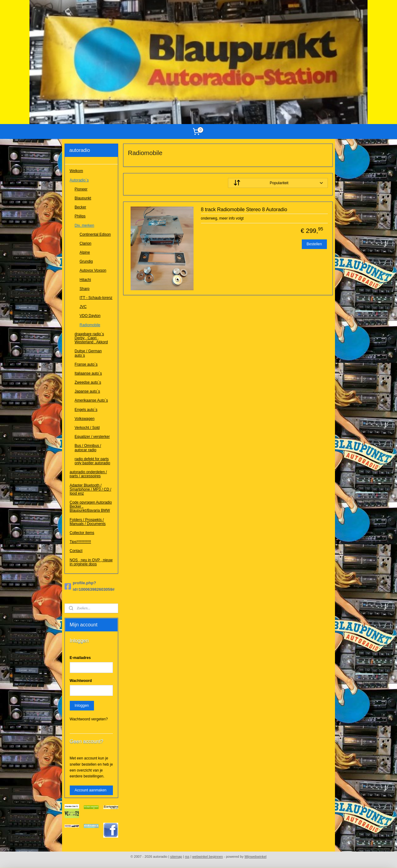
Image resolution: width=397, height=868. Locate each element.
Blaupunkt (83, 198)
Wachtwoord (81, 681)
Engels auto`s (86, 410)
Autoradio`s (79, 180)
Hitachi (85, 280)
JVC (83, 307)
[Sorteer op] (278, 183)
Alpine (85, 252)
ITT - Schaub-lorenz (96, 298)
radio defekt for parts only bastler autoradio (93, 461)
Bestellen (314, 244)
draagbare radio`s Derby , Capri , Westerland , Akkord (91, 338)
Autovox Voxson (93, 270)
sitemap (176, 857)
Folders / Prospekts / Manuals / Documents (88, 522)
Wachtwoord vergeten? (89, 719)
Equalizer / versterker (92, 437)
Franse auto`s (86, 364)
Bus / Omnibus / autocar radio (88, 448)
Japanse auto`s (87, 391)
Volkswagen (85, 419)
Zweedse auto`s (88, 382)
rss (187, 857)
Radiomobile (90, 325)
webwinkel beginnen (208, 857)
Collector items (82, 533)
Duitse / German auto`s (88, 353)
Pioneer (81, 189)
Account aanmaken (91, 790)
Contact (76, 551)
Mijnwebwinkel (255, 857)
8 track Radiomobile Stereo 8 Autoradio (244, 209)
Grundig (86, 261)
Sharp (85, 289)
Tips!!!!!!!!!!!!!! (80, 542)
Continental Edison (95, 234)
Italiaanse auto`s (88, 373)
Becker (80, 207)
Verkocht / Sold (87, 428)
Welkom (76, 171)
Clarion (86, 243)
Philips (80, 216)
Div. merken (85, 225)
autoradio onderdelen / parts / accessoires (88, 474)
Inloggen (82, 706)
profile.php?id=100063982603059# (90, 586)
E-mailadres (80, 658)
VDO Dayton (90, 316)
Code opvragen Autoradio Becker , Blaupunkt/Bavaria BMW (91, 506)
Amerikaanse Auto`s (91, 400)
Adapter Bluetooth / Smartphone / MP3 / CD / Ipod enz (91, 489)
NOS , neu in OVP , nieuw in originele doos (91, 562)
